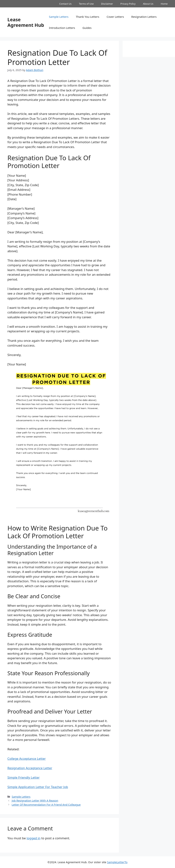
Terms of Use (86, 4)
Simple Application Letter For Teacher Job (38, 787)
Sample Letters (59, 17)
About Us (148, 4)
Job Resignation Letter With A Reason (35, 801)
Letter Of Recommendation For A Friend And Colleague (46, 805)
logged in (34, 838)
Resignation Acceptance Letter (30, 768)
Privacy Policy (128, 4)
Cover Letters (115, 17)
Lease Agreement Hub (26, 22)
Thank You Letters (87, 17)
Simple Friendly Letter (24, 777)
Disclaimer (107, 4)
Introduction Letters (62, 28)
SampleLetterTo (117, 862)
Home (164, 4)
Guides (87, 28)
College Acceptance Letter (27, 759)
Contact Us (65, 4)
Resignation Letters (144, 17)
